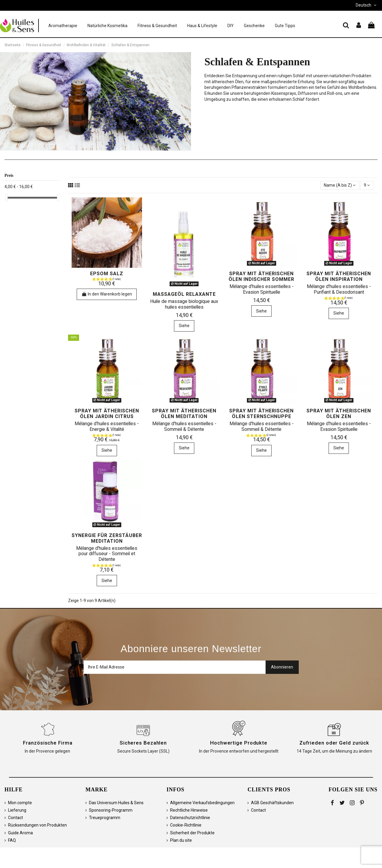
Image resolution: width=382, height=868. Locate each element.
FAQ (12, 840)
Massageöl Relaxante (184, 294)
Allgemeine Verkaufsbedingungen (202, 803)
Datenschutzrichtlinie (190, 818)
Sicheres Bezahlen (143, 743)
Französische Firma (48, 743)
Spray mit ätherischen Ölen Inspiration (339, 276)
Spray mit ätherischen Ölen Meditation (184, 414)
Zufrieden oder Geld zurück (334, 743)
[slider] (7, 198)
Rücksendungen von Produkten (37, 825)
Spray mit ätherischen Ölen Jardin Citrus (107, 414)
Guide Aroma (20, 833)
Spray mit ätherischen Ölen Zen (339, 414)
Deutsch (367, 5)
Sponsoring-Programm (111, 810)
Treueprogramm (105, 818)
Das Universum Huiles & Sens (116, 803)
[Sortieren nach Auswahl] (340, 185)
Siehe (184, 326)
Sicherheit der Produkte (192, 833)
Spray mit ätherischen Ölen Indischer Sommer (261, 276)
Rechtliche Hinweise (189, 810)
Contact (16, 818)
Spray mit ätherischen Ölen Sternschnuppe (261, 414)
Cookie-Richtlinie (186, 825)
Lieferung (17, 810)
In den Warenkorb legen (107, 294)
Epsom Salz (107, 274)
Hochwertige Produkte (239, 743)
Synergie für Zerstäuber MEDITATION (107, 538)
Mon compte (20, 803)
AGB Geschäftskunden (272, 803)
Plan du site (181, 840)
